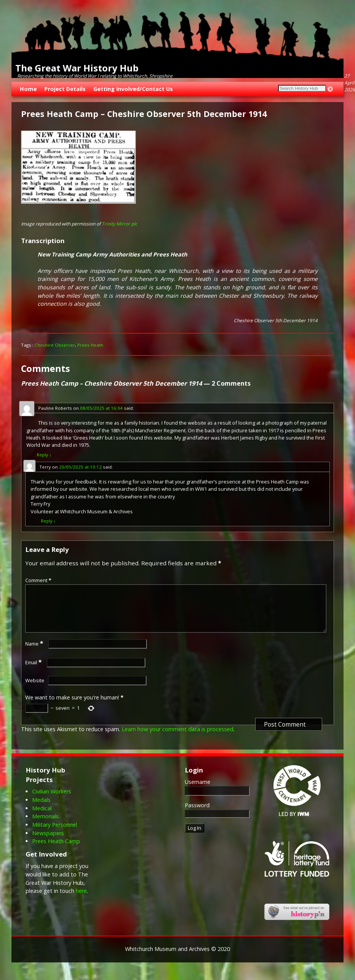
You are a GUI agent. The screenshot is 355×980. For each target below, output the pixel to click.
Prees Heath (90, 345)
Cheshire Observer (55, 345)
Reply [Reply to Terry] (48, 521)
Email (34, 672)
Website (35, 690)
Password (197, 814)
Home (28, 89)
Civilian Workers (52, 801)
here (81, 900)
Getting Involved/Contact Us (133, 89)
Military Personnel (55, 834)
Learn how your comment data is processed (177, 738)
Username (198, 791)
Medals (41, 809)
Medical (42, 817)
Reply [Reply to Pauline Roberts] (44, 455)
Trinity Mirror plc (120, 224)
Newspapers (48, 842)
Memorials (45, 825)
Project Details (65, 89)
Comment (39, 580)
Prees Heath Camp (56, 850)
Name (35, 653)
